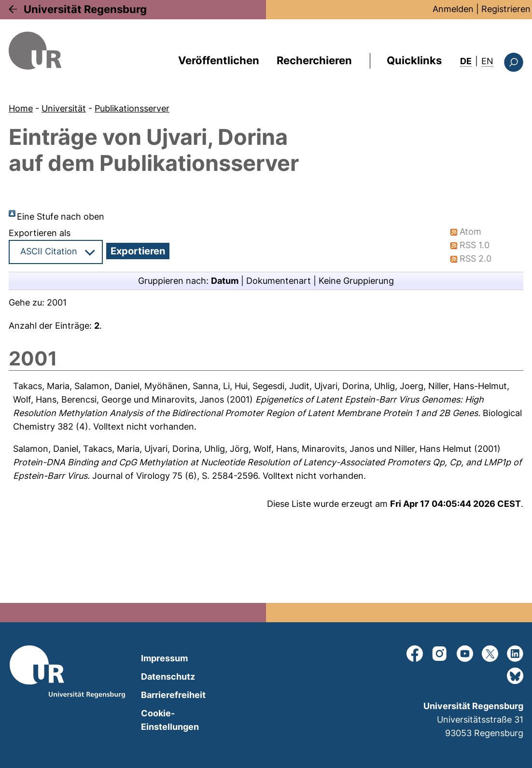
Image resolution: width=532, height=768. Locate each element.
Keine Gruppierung (356, 281)
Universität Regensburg (85, 9)
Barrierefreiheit (173, 695)
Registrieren (506, 9)
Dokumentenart (279, 281)
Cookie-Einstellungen (170, 720)
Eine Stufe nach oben (61, 216)
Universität (64, 108)
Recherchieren (314, 60)
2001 (57, 302)
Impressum (164, 658)
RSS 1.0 (475, 245)
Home (21, 108)
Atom (470, 231)
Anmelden (453, 9)
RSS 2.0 (476, 258)
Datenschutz (168, 677)
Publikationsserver (132, 108)
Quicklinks (414, 60)
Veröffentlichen (219, 60)
